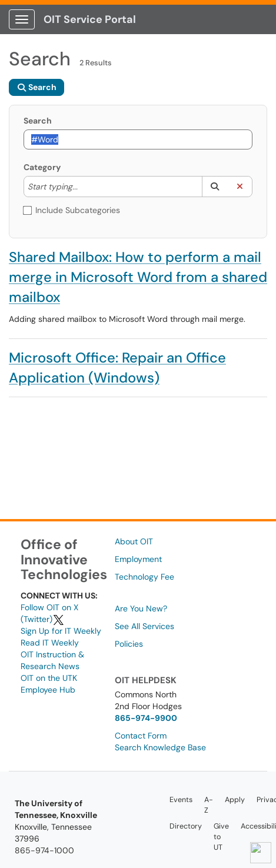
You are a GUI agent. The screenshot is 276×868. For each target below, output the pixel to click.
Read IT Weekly (50, 643)
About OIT (134, 541)
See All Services (144, 626)
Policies (129, 644)
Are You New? (141, 608)
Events (181, 800)
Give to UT (221, 837)
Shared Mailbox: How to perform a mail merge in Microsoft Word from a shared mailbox (138, 277)
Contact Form (141, 736)
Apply (235, 800)
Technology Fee (144, 577)
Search (38, 121)
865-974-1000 (44, 850)
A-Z (209, 805)
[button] (215, 187)
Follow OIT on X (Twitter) (49, 613)
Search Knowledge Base (160, 747)
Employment (138, 559)
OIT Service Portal (90, 19)
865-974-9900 (146, 718)
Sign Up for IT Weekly (61, 631)
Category (42, 167)
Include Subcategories (72, 210)
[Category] (84, 187)
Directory (186, 826)
